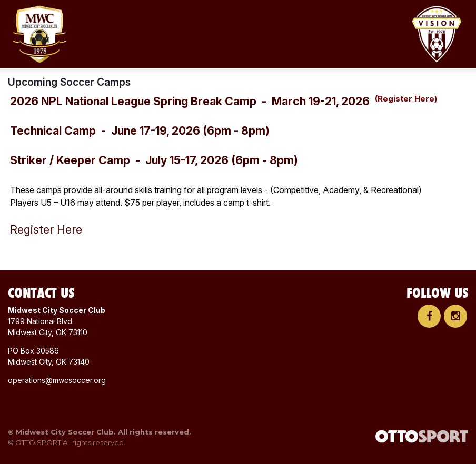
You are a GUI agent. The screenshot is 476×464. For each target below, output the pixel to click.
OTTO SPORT (38, 442)
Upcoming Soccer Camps (69, 82)
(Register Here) (406, 99)
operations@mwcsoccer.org (57, 380)
